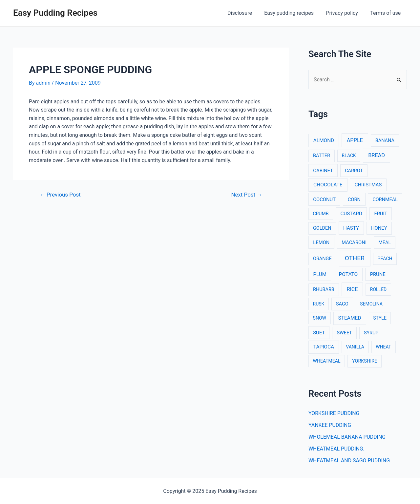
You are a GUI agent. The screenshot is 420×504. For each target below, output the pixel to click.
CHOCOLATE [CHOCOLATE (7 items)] (328, 185)
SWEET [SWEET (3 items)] (344, 333)
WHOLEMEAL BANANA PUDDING (347, 437)
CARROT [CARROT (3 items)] (354, 171)
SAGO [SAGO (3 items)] (342, 304)
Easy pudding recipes (293, 13)
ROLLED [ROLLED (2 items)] (378, 289)
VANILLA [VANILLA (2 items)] (355, 347)
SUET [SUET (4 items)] (319, 333)
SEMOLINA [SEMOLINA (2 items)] (371, 304)
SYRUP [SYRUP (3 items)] (371, 333)
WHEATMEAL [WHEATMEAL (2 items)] (327, 361)
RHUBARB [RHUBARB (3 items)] (324, 290)
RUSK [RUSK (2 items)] (319, 304)
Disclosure (246, 13)
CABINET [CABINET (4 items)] (323, 171)
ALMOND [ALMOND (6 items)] (324, 140)
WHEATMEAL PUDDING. (337, 449)
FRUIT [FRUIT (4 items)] (381, 214)
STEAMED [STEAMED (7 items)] (350, 318)
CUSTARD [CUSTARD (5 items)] (351, 214)
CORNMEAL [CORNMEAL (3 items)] (385, 200)
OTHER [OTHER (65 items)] (355, 258)
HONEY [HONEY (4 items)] (379, 228)
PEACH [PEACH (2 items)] (385, 259)
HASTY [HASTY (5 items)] (351, 228)
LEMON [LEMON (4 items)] (321, 242)
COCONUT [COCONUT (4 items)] (324, 199)
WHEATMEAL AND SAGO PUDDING (349, 461)
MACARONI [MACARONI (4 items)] (354, 242)
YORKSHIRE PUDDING (334, 413)
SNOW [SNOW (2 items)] (320, 318)
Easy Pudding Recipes (55, 13)
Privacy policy (345, 13)
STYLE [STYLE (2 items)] (380, 318)
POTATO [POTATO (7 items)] (348, 274)
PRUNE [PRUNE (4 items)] (378, 274)
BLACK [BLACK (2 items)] (349, 156)
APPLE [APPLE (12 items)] (355, 140)
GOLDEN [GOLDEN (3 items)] (322, 228)
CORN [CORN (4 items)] (354, 199)
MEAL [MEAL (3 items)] (385, 243)
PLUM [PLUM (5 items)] (320, 274)
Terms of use (386, 13)
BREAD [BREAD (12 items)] (377, 156)
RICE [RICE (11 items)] (352, 289)
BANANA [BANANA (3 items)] (385, 141)
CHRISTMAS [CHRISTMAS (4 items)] (368, 185)
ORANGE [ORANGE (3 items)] (322, 259)
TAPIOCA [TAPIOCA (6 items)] (324, 347)
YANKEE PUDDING (330, 425)
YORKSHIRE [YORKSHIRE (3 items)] (365, 361)
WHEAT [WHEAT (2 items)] (383, 347)
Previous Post (60, 195)
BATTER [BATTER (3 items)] (322, 156)
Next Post (247, 195)
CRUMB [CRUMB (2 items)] (321, 214)
